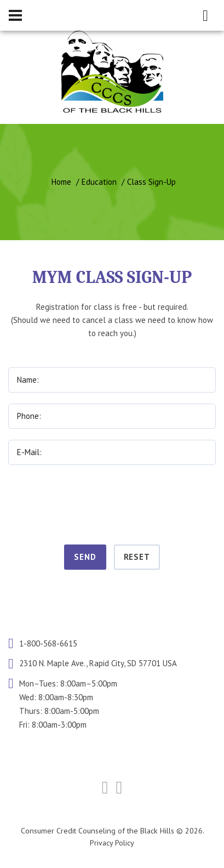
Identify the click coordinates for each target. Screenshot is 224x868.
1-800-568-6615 (48, 643)
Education (99, 182)
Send (85, 557)
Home (61, 182)
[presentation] (112, 503)
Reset (137, 557)
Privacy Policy (112, 843)
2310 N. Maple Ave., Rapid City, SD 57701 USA (98, 664)
